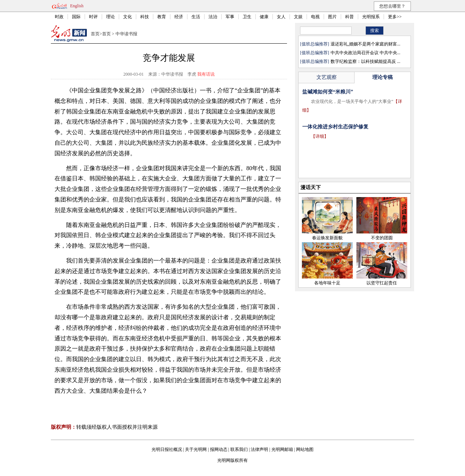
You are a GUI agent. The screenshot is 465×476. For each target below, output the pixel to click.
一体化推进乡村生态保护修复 (335, 127)
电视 (315, 17)
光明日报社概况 (167, 449)
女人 (281, 17)
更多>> (395, 17)
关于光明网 (196, 449)
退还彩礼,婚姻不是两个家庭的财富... (365, 44)
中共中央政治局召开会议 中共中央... (365, 53)
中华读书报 (126, 34)
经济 (179, 17)
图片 (332, 17)
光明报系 (371, 17)
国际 (76, 17)
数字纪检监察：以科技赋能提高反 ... (365, 61)
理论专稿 (383, 77)
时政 (59, 17)
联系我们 (239, 449)
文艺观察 (327, 77)
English (77, 6)
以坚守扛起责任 (382, 283)
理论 (110, 17)
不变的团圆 (382, 238)
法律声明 (259, 449)
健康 (264, 17)
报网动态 (219, 449)
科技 (145, 17)
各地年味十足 (327, 283)
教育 (162, 17)
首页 (95, 34)
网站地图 (305, 449)
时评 (93, 17)
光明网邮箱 (282, 449)
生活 (196, 17)
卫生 (247, 17)
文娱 (298, 17)
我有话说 (206, 74)
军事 (230, 17)
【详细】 (320, 136)
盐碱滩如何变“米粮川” (328, 92)
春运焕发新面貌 (327, 238)
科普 (349, 17)
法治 (213, 17)
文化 (128, 17)
